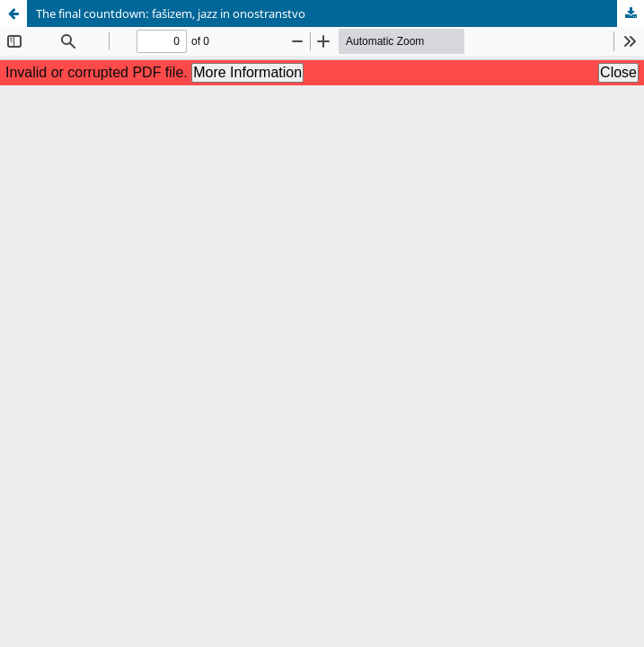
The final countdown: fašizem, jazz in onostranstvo (171, 13)
